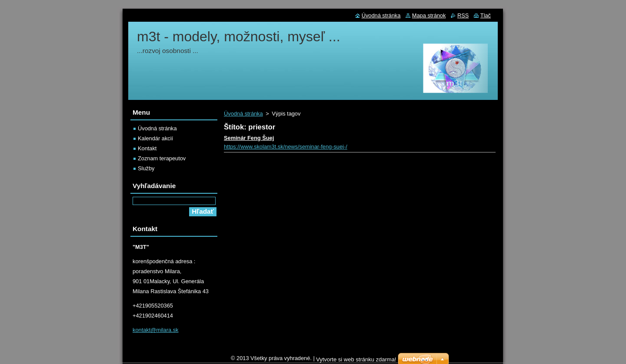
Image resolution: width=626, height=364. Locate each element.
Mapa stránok (429, 15)
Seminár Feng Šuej (249, 138)
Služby (146, 168)
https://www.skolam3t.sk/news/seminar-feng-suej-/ (286, 147)
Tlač (486, 15)
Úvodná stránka (243, 114)
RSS (463, 15)
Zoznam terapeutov (162, 158)
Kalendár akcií (155, 138)
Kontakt (147, 148)
